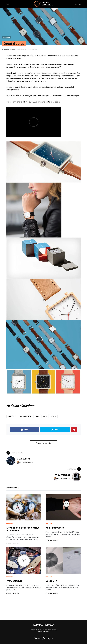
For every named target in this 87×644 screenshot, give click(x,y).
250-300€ (12, 416)
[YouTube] (50, 638)
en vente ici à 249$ (21, 102)
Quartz (54, 416)
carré (37, 416)
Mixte (45, 416)
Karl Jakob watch (55, 528)
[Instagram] (44, 638)
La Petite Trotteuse (43, 625)
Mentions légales (43, 632)
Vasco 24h (51, 581)
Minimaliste (7, 37)
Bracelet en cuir (25, 416)
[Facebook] (37, 638)
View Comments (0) (43, 443)
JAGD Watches (14, 581)
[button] (8, 4)
